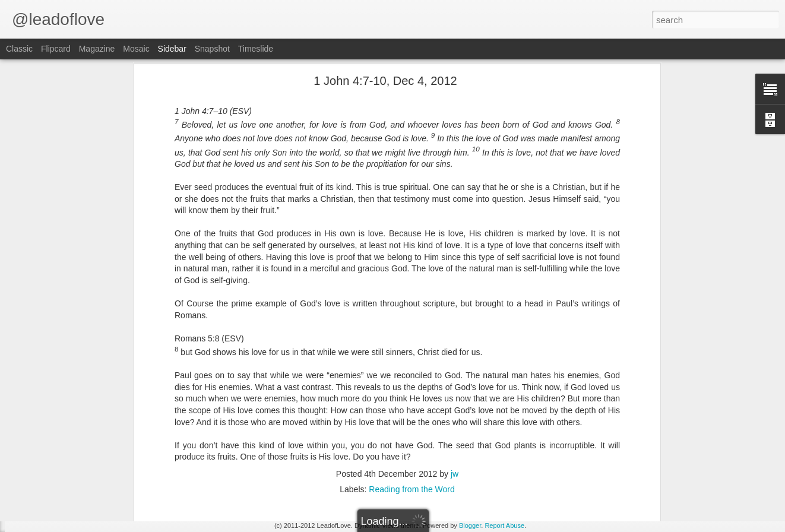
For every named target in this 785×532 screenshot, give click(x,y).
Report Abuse (504, 525)
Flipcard (56, 49)
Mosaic (136, 49)
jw (455, 342)
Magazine (97, 49)
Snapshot (212, 49)
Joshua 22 (45, 446)
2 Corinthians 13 (55, 473)
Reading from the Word (412, 357)
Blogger (470, 525)
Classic (19, 49)
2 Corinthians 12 (55, 500)
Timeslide (256, 49)
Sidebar (172, 49)
